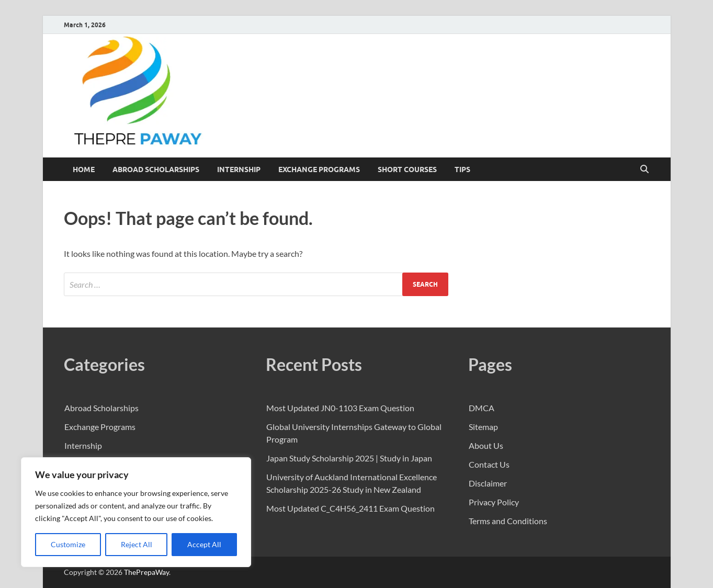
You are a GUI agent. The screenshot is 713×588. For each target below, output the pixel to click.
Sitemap (483, 427)
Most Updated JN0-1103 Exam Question (340, 408)
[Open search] (644, 169)
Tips (462, 169)
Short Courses (407, 169)
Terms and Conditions (508, 521)
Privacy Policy (494, 502)
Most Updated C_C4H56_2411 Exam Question (350, 508)
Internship (239, 169)
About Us (486, 445)
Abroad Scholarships (156, 169)
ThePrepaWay (146, 572)
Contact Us (489, 464)
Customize (68, 544)
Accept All (204, 544)
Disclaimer (488, 483)
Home (84, 169)
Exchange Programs (319, 169)
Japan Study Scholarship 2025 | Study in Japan (349, 458)
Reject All (137, 544)
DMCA (482, 408)
